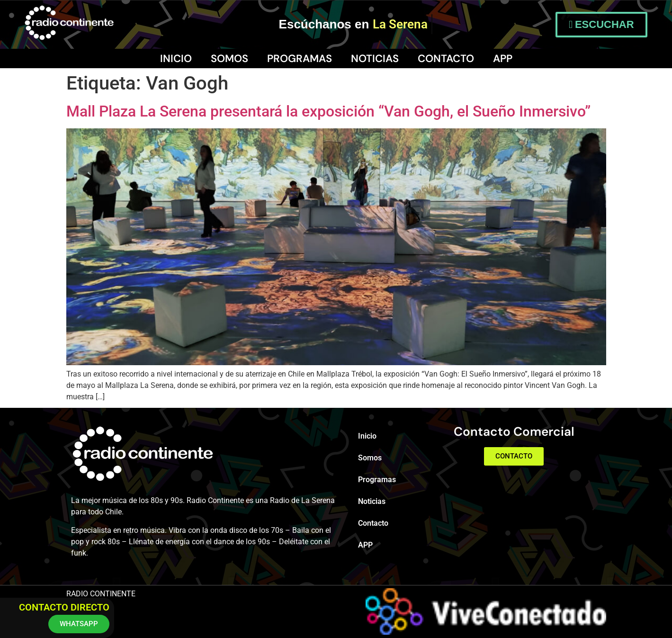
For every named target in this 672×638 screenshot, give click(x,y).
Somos (229, 58)
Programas (300, 58)
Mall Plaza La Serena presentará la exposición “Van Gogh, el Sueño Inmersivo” (328, 111)
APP (503, 58)
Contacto (446, 58)
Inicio (176, 58)
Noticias (375, 58)
